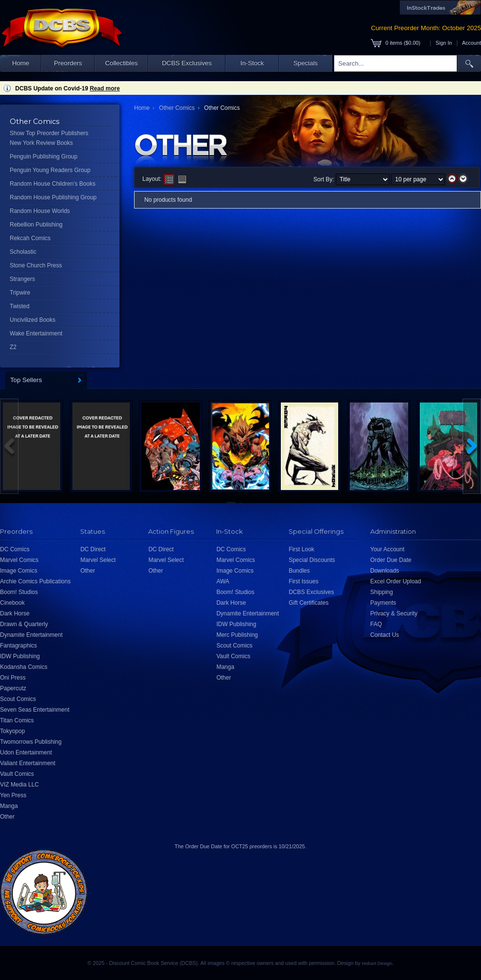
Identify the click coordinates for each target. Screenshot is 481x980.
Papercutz (13, 688)
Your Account (387, 549)
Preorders (68, 63)
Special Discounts (312, 560)
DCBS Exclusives (187, 63)
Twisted (20, 306)
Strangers (22, 279)
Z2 (13, 347)
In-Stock (252, 63)
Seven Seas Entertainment (35, 710)
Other (7, 817)
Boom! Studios (19, 592)
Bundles (299, 571)
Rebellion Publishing (36, 225)
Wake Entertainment (36, 333)
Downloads (385, 571)
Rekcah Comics (30, 238)
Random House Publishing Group (53, 197)
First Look (301, 549)
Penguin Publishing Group (43, 157)
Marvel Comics (19, 560)
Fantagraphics (18, 646)
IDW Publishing (20, 656)
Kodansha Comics (24, 667)
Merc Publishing (237, 635)
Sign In (444, 43)
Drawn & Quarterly (24, 624)
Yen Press (13, 795)
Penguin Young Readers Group (50, 170)
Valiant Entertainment (28, 763)
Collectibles (121, 63)
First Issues (303, 581)
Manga (9, 806)
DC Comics (15, 549)
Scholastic (23, 252)
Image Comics (19, 571)
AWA (223, 581)
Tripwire (20, 293)
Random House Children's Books (52, 184)
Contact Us (385, 635)
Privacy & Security (394, 613)
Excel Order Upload (396, 581)
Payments (383, 603)
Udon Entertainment (26, 752)
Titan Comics (17, 720)
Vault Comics (17, 774)
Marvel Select (98, 560)
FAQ (376, 624)
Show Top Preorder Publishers (49, 133)
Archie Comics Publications (35, 581)
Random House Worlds (40, 211)
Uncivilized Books (33, 320)
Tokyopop (12, 731)
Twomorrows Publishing (31, 742)
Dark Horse (15, 613)
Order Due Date (391, 560)
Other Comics (177, 108)
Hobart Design (377, 963)
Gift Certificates (309, 603)
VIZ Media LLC (19, 785)
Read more (105, 88)
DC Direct (93, 549)
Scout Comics (18, 699)
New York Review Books (41, 143)
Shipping (382, 592)
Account (472, 43)
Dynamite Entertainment (31, 635)
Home (21, 63)
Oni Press (13, 678)
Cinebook (12, 603)
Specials (306, 63)
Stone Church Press (36, 265)
